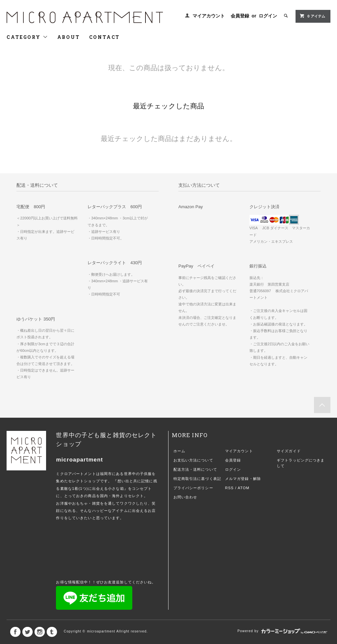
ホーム (179, 451)
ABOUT (69, 37)
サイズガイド (289, 451)
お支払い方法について (193, 460)
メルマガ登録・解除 (243, 479)
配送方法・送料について (195, 469)
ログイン (268, 16)
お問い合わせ (185, 497)
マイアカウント (209, 16)
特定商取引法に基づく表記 (197, 479)
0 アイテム (312, 16)
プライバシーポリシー (193, 488)
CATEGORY (27, 37)
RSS (229, 488)
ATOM (244, 488)
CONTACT (105, 37)
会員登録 (240, 16)
